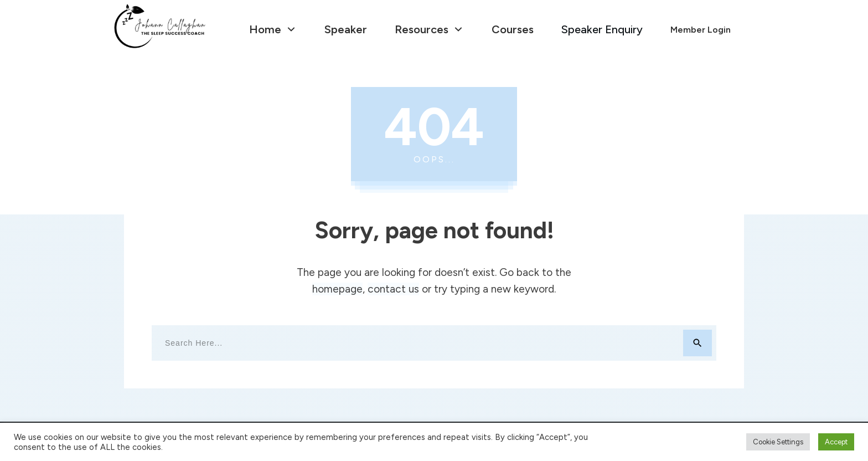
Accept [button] (836, 442)
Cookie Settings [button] (778, 442)
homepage (337, 289)
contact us (393, 289)
